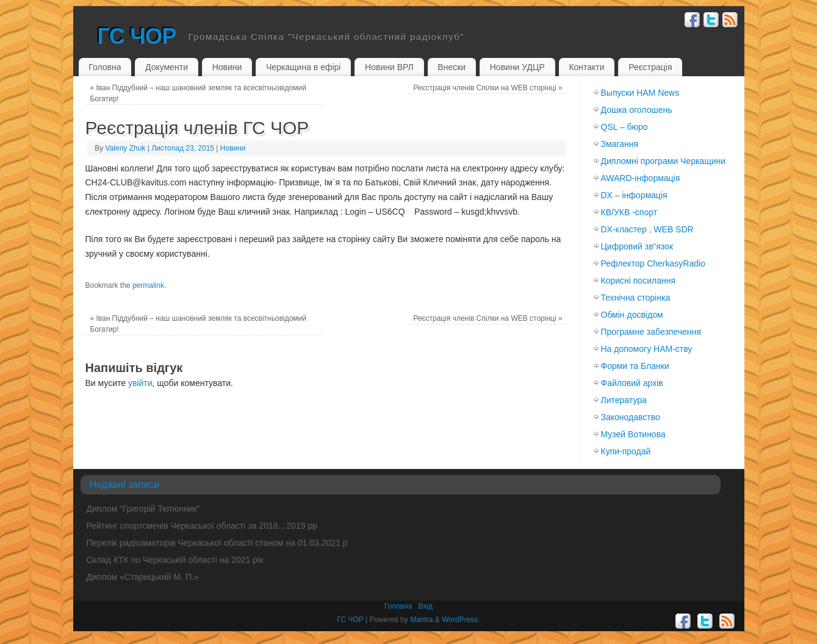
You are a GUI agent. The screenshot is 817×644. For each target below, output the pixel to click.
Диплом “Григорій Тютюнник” (143, 509)
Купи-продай (626, 451)
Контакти (586, 67)
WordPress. (461, 620)
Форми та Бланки (635, 366)
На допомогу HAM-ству (647, 349)
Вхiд (426, 606)
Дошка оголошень (637, 110)
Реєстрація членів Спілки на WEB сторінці (488, 88)
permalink (148, 285)
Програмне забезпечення (651, 332)
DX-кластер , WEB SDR (647, 229)
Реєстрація (650, 67)
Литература (624, 400)
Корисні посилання (638, 281)
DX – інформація (634, 195)
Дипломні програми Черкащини (664, 161)
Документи (167, 67)
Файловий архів (632, 383)
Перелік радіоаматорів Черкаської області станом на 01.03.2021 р (217, 543)
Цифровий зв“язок (637, 246)
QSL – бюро (624, 127)
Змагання (620, 144)
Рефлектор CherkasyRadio (653, 263)
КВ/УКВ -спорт (629, 212)
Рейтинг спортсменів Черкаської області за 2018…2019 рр (202, 526)
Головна (105, 67)
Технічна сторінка (636, 298)
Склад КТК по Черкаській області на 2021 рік (175, 560)
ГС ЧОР (137, 36)
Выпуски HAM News (640, 93)
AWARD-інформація (641, 178)
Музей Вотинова (633, 434)
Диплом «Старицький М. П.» (143, 577)
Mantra (421, 620)
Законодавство (631, 417)
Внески (452, 67)
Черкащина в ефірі (304, 67)
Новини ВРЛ (389, 67)
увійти (140, 383)
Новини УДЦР (517, 67)
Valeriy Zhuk (126, 148)
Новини (227, 67)
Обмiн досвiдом (632, 315)
